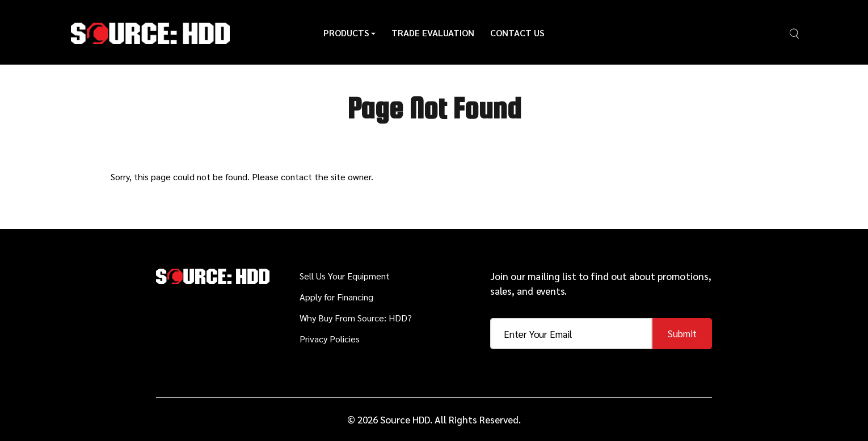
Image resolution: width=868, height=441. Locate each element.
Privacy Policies (330, 339)
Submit (682, 333)
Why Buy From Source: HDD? (356, 318)
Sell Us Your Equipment (345, 276)
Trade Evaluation (433, 33)
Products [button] (349, 33)
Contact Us (517, 33)
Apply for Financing (336, 297)
